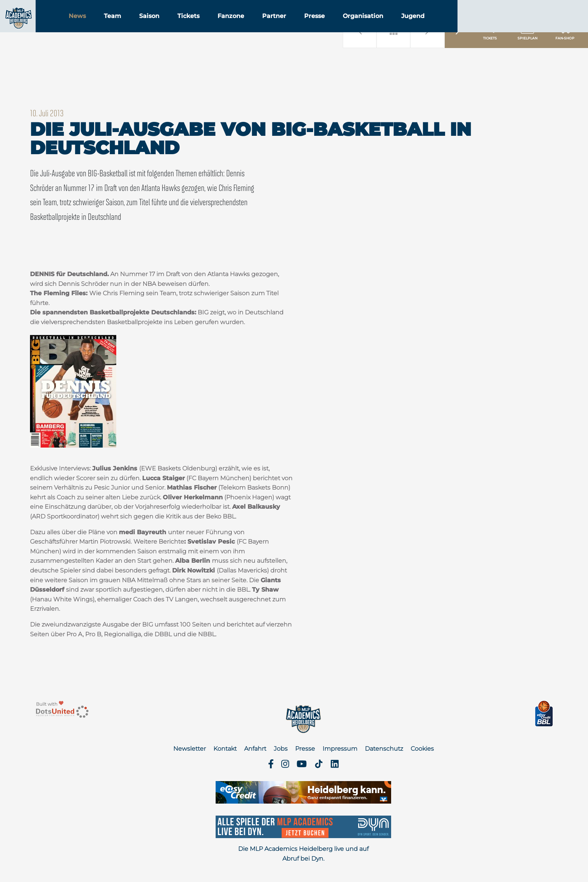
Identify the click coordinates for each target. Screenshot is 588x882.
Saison (192, 26)
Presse (358, 26)
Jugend (456, 26)
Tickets (232, 26)
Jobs (281, 749)
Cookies (422, 749)
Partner (317, 26)
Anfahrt (255, 749)
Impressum (340, 749)
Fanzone (274, 26)
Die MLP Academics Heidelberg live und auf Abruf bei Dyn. (303, 854)
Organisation (406, 26)
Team (156, 26)
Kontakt (225, 749)
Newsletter (190, 749)
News (120, 26)
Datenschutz (384, 749)
